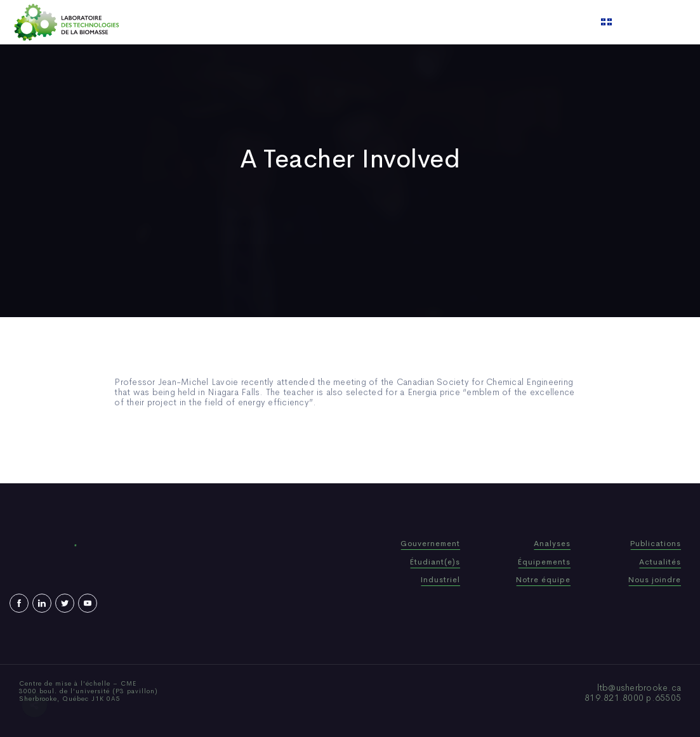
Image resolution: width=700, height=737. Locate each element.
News (388, 22)
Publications (334, 22)
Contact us (479, 22)
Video (427, 22)
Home (208, 22)
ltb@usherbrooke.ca (639, 688)
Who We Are (264, 22)
